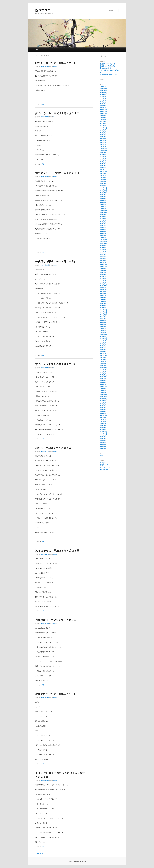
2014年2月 (103, 331)
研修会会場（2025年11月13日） (109, 74)
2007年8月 (103, 417)
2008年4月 (103, 411)
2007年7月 (103, 420)
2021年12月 (104, 169)
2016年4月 (103, 277)
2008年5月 (103, 409)
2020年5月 (103, 200)
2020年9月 (103, 194)
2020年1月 (103, 209)
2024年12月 (104, 109)
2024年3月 (103, 122)
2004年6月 (103, 446)
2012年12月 (104, 355)
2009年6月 (103, 389)
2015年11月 (104, 287)
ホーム (38, 50)
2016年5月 (103, 275)
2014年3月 (103, 329)
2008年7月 (103, 405)
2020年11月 (104, 190)
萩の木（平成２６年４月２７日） (55, 448)
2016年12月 (104, 264)
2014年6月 (103, 322)
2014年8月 (103, 318)
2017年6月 (103, 252)
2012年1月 (103, 366)
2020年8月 (103, 196)
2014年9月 (103, 316)
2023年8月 (103, 132)
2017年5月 (103, 254)
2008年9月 (103, 401)
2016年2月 (103, 281)
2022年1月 (103, 167)
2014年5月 (103, 324)
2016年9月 (103, 269)
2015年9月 (103, 291)
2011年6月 (103, 370)
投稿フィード (104, 465)
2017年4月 (103, 256)
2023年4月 (103, 138)
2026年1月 (103, 87)
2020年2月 (103, 207)
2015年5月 (103, 300)
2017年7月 (103, 250)
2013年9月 (103, 341)
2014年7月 (103, 320)
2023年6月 (103, 136)
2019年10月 (104, 213)
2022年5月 (103, 159)
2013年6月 (103, 345)
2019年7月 (103, 219)
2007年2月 (103, 422)
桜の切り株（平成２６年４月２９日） (57, 63)
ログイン (103, 463)
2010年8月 (103, 380)
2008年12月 (104, 395)
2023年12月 (104, 128)
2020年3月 (103, 205)
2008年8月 (103, 403)
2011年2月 (103, 372)
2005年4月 (103, 440)
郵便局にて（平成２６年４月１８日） (57, 694)
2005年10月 (104, 434)
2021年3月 (103, 182)
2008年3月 (103, 413)
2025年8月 (103, 95)
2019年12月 (104, 211)
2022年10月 (104, 151)
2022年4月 (103, 161)
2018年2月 (103, 238)
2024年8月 (103, 116)
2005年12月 (104, 432)
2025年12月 (104, 89)
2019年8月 (103, 217)
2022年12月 (104, 147)
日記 (43, 104)
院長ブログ (43, 10)
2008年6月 (103, 407)
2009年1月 (103, 393)
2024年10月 (104, 114)
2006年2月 (103, 430)
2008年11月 (104, 397)
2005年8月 (103, 436)
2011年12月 (104, 368)
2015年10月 (104, 289)
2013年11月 (104, 337)
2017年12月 (104, 240)
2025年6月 (103, 97)
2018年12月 (104, 227)
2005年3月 (103, 442)
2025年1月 (103, 107)
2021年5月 (103, 180)
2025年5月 (103, 99)
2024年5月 (103, 118)
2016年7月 (103, 273)
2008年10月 (104, 399)
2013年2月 (103, 351)
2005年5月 (103, 438)
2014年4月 (103, 327)
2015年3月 (103, 304)
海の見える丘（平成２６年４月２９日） (58, 173)
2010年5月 (103, 384)
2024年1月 (103, 126)
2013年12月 (104, 335)
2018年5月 (103, 233)
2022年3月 (103, 163)
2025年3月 (103, 103)
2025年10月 (104, 93)
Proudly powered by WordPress (77, 861)
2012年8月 (103, 360)
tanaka (55, 67)
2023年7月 (103, 134)
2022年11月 (104, 149)
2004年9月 (103, 444)
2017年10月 (104, 244)
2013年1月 (103, 353)
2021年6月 (103, 178)
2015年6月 (103, 298)
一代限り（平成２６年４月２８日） (56, 262)
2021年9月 (103, 174)
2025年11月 (104, 91)
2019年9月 (103, 215)
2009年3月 (103, 391)
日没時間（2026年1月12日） (108, 64)
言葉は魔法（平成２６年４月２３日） (57, 620)
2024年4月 (103, 120)
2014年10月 (104, 314)
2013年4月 (103, 347)
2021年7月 (103, 176)
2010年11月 (104, 378)
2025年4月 (103, 101)
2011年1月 (103, 374)
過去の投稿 (39, 854)
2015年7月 (103, 295)
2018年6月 (103, 231)
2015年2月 (103, 306)
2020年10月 (104, 192)
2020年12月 (104, 188)
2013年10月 (104, 339)
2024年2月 (103, 124)
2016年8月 (103, 271)
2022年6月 (103, 157)
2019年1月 (103, 225)
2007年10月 (104, 415)
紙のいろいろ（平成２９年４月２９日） (59, 113)
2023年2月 (103, 142)
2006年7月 (103, 424)
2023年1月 (103, 145)
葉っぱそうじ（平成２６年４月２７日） (59, 551)
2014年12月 (104, 310)
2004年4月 (103, 448)
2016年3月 (103, 279)
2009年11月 (104, 387)
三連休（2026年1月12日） (108, 66)
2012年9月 (103, 358)
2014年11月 (104, 312)
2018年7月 (103, 229)
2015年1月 (103, 308)
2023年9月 (103, 130)
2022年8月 (103, 155)
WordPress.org (105, 469)
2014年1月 (103, 333)
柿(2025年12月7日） (106, 68)
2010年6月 (103, 382)
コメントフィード (105, 467)
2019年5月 (103, 221)
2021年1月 (103, 186)
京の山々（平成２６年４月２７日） (56, 364)
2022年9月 (103, 153)
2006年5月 (103, 428)
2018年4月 (103, 235)
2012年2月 (103, 364)
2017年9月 (103, 246)
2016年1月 (103, 283)
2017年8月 (103, 248)
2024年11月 (104, 111)
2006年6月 (103, 426)
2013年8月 (103, 343)
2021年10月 (104, 171)
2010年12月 (104, 376)
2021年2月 (103, 184)
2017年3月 (103, 258)
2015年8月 (103, 293)
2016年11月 (104, 267)
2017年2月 (103, 260)
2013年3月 (103, 349)
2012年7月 (103, 362)
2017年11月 (104, 242)
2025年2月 (103, 105)
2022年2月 (103, 165)
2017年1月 (103, 262)
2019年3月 (103, 223)
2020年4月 (103, 202)
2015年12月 (104, 285)
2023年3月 (103, 140)
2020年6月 (103, 198)
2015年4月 (103, 302)
